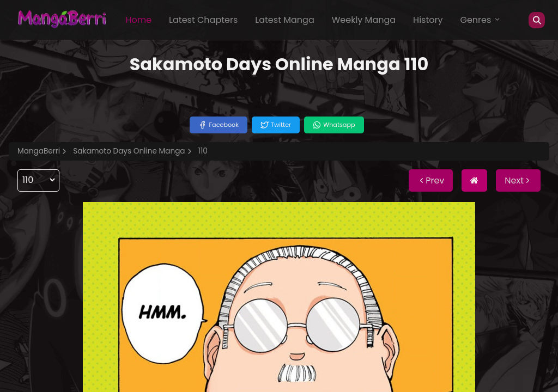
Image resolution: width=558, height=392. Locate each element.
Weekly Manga (364, 20)
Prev (431, 180)
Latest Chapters (203, 20)
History (428, 20)
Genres (481, 20)
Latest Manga (284, 20)
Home (138, 20)
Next (518, 180)
